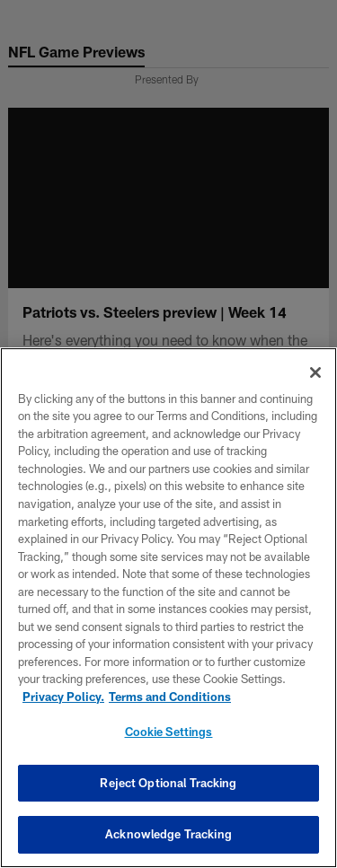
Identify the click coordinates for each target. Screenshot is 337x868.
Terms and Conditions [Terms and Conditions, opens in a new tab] (170, 697)
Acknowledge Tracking (168, 834)
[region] (168, 608)
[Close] (315, 373)
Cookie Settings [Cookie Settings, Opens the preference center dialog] (169, 732)
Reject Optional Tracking (168, 783)
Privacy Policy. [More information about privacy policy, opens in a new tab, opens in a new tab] (63, 697)
